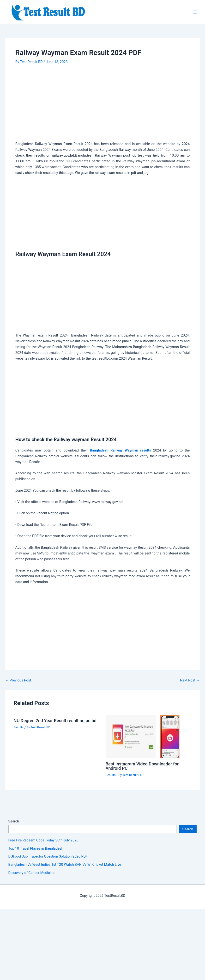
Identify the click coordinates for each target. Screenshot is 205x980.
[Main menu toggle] (195, 12)
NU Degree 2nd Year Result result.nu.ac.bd (55, 721)
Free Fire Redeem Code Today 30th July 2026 (43, 840)
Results (18, 727)
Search (14, 821)
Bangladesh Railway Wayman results (120, 450)
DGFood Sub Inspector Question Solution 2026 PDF (48, 856)
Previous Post (18, 680)
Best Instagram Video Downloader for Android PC (142, 766)
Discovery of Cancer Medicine (31, 873)
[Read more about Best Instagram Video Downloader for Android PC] (149, 736)
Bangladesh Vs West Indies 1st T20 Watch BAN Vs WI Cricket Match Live (65, 865)
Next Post (190, 680)
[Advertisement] (102, 105)
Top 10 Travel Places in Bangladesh (36, 848)
